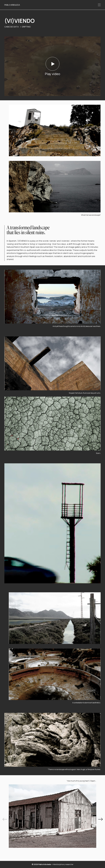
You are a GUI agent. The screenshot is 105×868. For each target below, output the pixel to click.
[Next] (100, 820)
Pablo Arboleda (12, 5)
